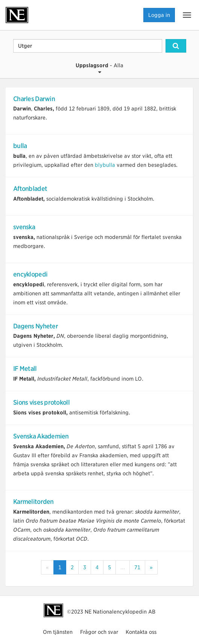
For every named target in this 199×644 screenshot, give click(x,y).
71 (137, 567)
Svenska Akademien (41, 436)
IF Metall (25, 369)
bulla (20, 146)
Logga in (159, 15)
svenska (24, 227)
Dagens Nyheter (36, 326)
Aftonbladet (30, 189)
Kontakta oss (141, 632)
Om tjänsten (58, 632)
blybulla (105, 165)
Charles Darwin (34, 99)
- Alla (99, 69)
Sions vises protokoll (41, 402)
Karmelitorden (33, 502)
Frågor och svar (99, 632)
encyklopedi (30, 274)
